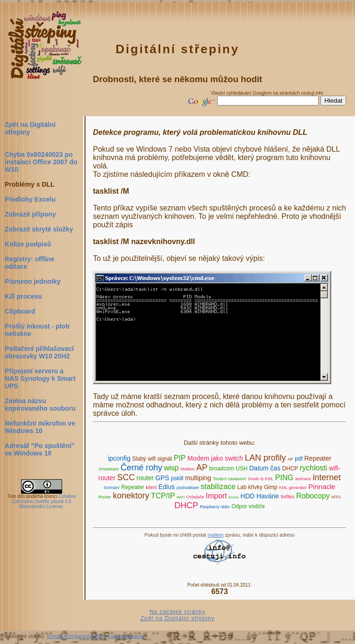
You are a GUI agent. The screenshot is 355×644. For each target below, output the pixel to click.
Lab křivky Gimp (257, 487)
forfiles (288, 497)
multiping (198, 478)
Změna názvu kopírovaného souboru (40, 405)
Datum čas (265, 468)
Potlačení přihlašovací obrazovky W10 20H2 (39, 352)
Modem (188, 469)
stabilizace (218, 486)
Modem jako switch (215, 458)
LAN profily (265, 458)
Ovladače (195, 497)
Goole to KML (260, 479)
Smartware (109, 469)
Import (216, 496)
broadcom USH (228, 469)
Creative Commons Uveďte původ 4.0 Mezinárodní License (44, 501)
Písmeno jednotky (33, 281)
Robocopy (313, 496)
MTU (336, 497)
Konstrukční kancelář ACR (76, 636)
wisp (171, 468)
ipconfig (119, 458)
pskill (177, 478)
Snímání (112, 488)
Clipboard (20, 311)
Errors (234, 497)
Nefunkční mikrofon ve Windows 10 (40, 427)
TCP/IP (163, 496)
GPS (163, 478)
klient (151, 487)
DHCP (290, 469)
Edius (167, 487)
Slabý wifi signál (152, 459)
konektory (131, 496)
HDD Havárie (260, 496)
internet (327, 477)
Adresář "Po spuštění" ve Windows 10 (39, 449)
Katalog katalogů (126, 636)
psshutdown (188, 488)
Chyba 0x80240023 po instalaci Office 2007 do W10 (41, 162)
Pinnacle (322, 486)
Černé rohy (141, 468)
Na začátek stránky (177, 612)
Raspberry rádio (215, 507)
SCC (126, 477)
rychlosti (314, 468)
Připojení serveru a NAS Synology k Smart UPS (40, 378)
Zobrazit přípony (30, 214)
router (145, 478)
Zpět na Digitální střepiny (30, 128)
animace (303, 479)
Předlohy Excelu (30, 199)
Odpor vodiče (248, 506)
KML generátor (293, 488)
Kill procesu (23, 296)
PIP (180, 458)
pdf (299, 459)
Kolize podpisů (28, 244)
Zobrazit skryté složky (39, 229)
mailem (215, 535)
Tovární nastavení (230, 479)
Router (105, 497)
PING (284, 478)
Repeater (318, 458)
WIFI (181, 497)
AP (291, 459)
